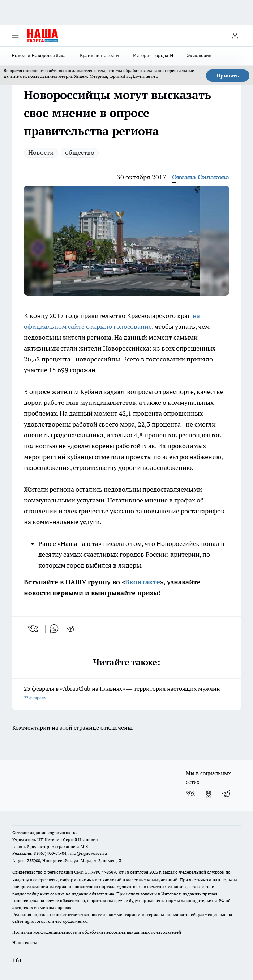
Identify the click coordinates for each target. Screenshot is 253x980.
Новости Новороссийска (39, 55)
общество (80, 152)
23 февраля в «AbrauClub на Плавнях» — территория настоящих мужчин (126, 694)
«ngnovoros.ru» (63, 833)
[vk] (34, 629)
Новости (41, 152)
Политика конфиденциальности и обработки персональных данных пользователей (97, 932)
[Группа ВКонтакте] (190, 794)
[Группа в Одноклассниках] (209, 794)
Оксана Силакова (201, 177)
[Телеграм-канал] (227, 794)
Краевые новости (100, 55)
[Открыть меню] (15, 36)
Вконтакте (143, 582)
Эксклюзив (199, 55)
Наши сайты (25, 943)
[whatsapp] (54, 629)
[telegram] (73, 629)
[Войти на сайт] (235, 36)
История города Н (153, 55)
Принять (228, 76)
